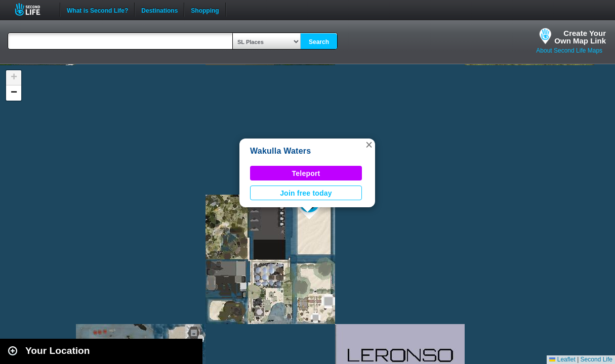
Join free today (306, 193)
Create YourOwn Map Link (580, 37)
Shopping (205, 10)
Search (319, 42)
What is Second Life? (97, 10)
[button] (369, 145)
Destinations (159, 10)
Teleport (306, 173)
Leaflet (562, 359)
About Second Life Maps (569, 51)
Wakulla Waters (280, 151)
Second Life (33, 9)
